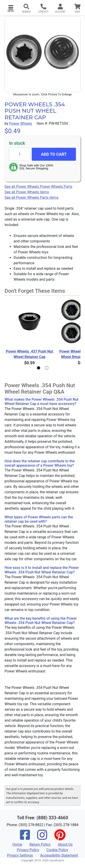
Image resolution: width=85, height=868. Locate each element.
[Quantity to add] (20, 154)
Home (17, 844)
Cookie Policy (57, 850)
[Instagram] (42, 838)
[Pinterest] (60, 838)
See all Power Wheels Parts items (32, 197)
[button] (11, 8)
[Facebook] (25, 838)
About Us (65, 844)
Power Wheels (21, 123)
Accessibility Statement (59, 855)
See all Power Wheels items (27, 192)
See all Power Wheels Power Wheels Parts (38, 187)
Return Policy (40, 844)
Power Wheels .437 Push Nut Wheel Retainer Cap (30, 354)
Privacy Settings (20, 855)
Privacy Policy (28, 850)
